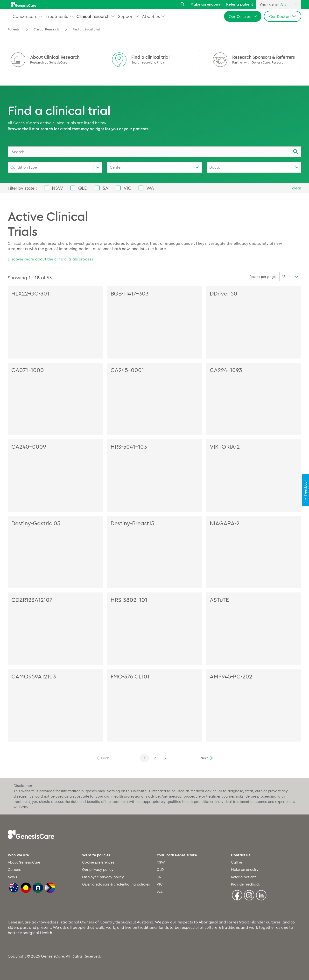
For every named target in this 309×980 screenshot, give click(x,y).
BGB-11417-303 (130, 293)
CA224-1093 (226, 370)
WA (160, 892)
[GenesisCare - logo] (23, 4)
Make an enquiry (205, 4)
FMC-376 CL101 (130, 676)
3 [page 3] (165, 758)
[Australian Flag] (14, 887)
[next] (207, 758)
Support (126, 16)
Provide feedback (246, 884)
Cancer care (25, 16)
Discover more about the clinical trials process (50, 259)
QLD (160, 869)
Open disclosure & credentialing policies (116, 884)
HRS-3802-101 (129, 600)
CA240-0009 (29, 447)
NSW (161, 862)
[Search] (183, 4)
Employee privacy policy (103, 877)
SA (159, 877)
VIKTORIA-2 (225, 447)
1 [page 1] (145, 758)
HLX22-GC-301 (30, 293)
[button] (41, 16)
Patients (14, 29)
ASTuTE (219, 600)
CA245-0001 (127, 370)
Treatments (57, 16)
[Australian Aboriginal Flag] (26, 887)
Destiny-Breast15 (132, 523)
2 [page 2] (155, 758)
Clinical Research (46, 29)
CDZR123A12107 (32, 600)
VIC (160, 884)
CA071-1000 (28, 370)
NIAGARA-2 (225, 523)
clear (297, 188)
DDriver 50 (224, 293)
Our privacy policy (98, 869)
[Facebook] (237, 895)
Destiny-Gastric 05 (36, 523)
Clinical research (93, 16)
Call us (237, 862)
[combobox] (154, 152)
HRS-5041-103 (129, 447)
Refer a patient (240, 4)
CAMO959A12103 (34, 676)
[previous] (102, 758)
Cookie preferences (98, 862)
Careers (14, 869)
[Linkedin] (261, 895)
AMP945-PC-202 (231, 676)
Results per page (263, 277)
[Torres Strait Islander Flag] (38, 887)
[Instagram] (249, 895)
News (12, 877)
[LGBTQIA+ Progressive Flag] (50, 887)
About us (151, 16)
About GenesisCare (24, 862)
